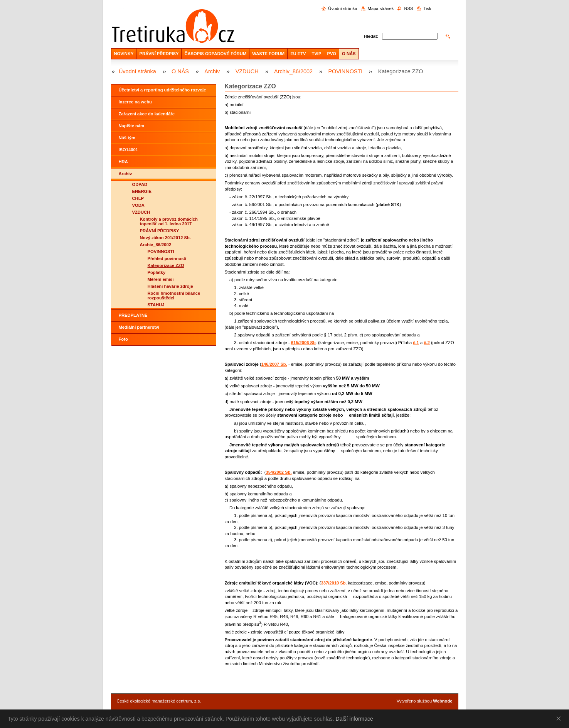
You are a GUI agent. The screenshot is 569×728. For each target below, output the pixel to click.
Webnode (443, 701)
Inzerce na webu (135, 102)
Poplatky (157, 272)
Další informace (354, 719)
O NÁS (349, 54)
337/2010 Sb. (334, 583)
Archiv (212, 71)
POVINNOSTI (345, 71)
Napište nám (132, 126)
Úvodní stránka (343, 8)
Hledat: (371, 36)
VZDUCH (247, 71)
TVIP (317, 54)
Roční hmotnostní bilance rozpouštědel (174, 296)
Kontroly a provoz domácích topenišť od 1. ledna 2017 (169, 221)
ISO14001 (128, 150)
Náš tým (127, 138)
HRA (123, 162)
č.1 (416, 343)
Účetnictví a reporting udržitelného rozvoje (162, 90)
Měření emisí (161, 279)
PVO (332, 54)
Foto (123, 339)
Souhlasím (560, 718)
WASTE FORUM (268, 54)
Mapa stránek (381, 8)
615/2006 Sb (303, 343)
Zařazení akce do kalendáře (147, 114)
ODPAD (140, 184)
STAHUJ (156, 305)
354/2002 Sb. (279, 472)
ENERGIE (142, 191)
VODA (138, 205)
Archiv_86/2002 (293, 71)
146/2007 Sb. (274, 364)
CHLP (138, 198)
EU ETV (298, 54)
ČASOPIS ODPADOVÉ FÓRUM (215, 54)
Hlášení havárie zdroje (170, 286)
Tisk (427, 8)
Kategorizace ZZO (166, 265)
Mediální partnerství (139, 327)
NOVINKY (124, 54)
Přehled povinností (167, 258)
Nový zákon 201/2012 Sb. (165, 238)
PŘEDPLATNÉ (133, 315)
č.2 (427, 343)
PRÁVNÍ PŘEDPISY (159, 54)
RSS (408, 8)
